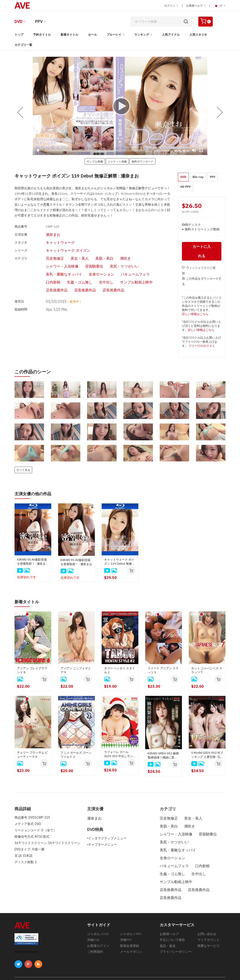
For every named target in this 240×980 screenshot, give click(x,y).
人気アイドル (171, 35)
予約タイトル (42, 35)
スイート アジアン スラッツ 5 (163, 671)
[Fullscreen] (201, 150)
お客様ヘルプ (196, 6)
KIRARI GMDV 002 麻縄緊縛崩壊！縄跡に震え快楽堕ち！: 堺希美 (163, 756)
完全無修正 (46, 251)
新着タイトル (69, 35)
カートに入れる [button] (202, 252)
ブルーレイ (114, 35)
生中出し (124, 265)
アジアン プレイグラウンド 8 (32, 671)
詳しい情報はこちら (195, 315)
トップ (19, 35)
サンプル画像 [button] (95, 161)
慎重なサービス (208, 929)
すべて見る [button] (23, 471)
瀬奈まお (44, 232)
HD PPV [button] (185, 187)
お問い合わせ (207, 916)
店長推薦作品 (48, 272)
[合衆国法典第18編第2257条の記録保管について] (193, 965)
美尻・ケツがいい (73, 258)
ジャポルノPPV (131, 916)
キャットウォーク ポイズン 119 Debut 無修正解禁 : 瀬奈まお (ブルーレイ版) (119, 563)
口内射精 (76, 265)
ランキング (142, 35)
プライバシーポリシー (176, 936)
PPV (39, 21)
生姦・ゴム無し (100, 265)
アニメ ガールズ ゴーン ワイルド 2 (76, 755)
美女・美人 (68, 251)
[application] (120, 106)
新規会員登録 (130, 929)
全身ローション (141, 258)
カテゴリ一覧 (23, 45)
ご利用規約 (95, 936)
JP (220, 6)
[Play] (120, 106)
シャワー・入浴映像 (135, 251)
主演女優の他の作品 (35, 495)
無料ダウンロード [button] (142, 161)
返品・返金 (168, 929)
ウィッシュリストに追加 (199, 272)
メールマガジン (131, 936)
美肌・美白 (91, 251)
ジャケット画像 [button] (117, 161)
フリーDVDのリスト (202, 347)
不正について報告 (172, 923)
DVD (18, 21)
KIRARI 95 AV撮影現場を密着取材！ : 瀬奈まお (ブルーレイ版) (33, 563)
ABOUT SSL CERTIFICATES (26, 933)
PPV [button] (213, 177)
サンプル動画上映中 (151, 265)
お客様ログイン (98, 929)
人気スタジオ (198, 35)
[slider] (108, 150)
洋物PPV (126, 923)
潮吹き (110, 251)
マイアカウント (208, 923)
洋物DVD (93, 923)
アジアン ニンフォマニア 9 (76, 671)
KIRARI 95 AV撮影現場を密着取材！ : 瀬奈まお (76, 563)
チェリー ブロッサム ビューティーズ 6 (32, 755)
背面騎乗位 (46, 258)
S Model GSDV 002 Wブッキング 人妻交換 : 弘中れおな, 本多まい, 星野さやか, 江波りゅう (207, 756)
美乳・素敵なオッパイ (108, 258)
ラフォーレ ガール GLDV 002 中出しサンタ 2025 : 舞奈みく (120, 755)
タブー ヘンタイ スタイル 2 (120, 671)
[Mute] (194, 150)
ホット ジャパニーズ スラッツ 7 (207, 671)
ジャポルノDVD (98, 916)
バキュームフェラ (51, 265)
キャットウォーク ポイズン (58, 245)
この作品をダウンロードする (202, 282)
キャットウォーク (51, 239)
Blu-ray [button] (198, 177)
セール (92, 35)
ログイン (171, 6)
